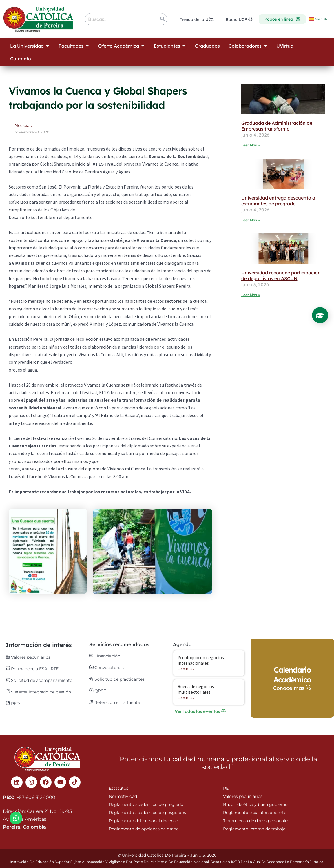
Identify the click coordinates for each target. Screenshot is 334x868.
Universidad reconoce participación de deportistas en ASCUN (281, 276)
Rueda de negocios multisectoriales (196, 689)
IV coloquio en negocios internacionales (201, 660)
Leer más (186, 669)
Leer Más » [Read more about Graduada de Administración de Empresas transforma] (251, 145)
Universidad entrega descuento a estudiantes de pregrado (278, 201)
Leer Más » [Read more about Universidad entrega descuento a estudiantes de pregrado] (251, 220)
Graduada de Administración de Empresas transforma (277, 126)
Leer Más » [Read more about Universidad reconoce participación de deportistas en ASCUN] (251, 295)
